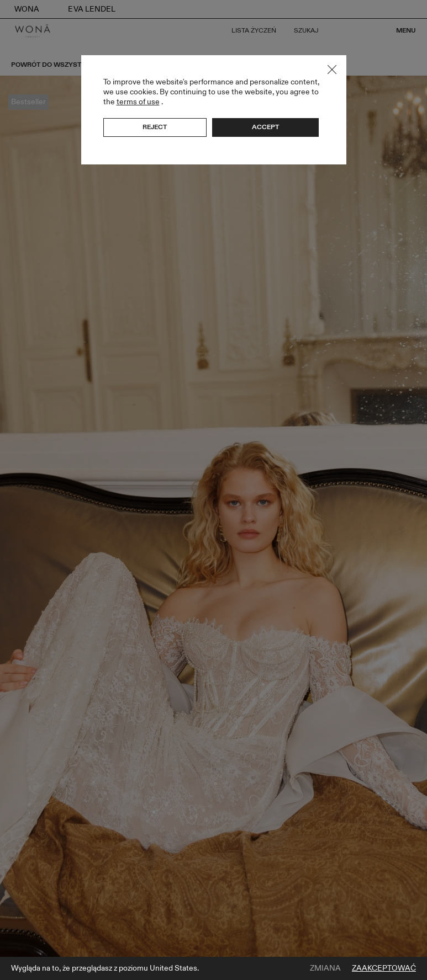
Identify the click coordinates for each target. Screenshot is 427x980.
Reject (155, 127)
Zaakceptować (384, 968)
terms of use (138, 102)
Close (332, 70)
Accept (265, 127)
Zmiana (325, 968)
